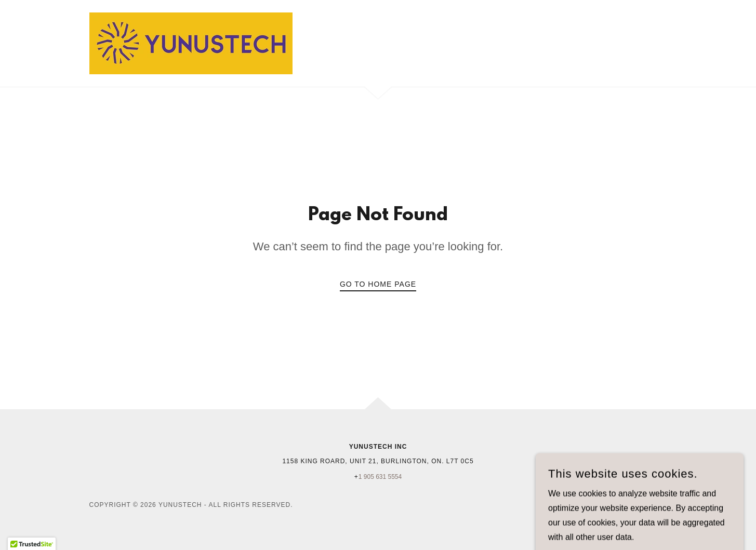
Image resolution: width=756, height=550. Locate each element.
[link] (191, 43)
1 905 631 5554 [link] (380, 477)
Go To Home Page (378, 284)
